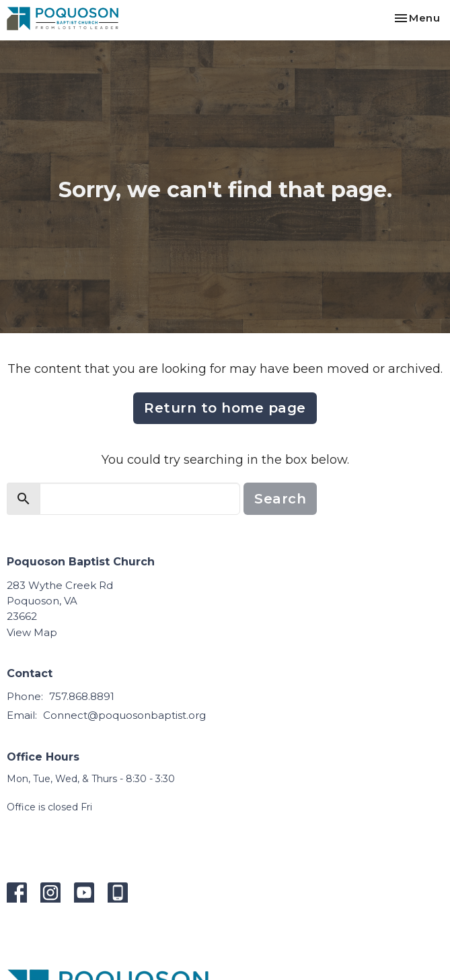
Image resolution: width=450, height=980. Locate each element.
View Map (32, 632)
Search (280, 499)
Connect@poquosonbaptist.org (124, 715)
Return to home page (225, 408)
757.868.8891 (82, 696)
